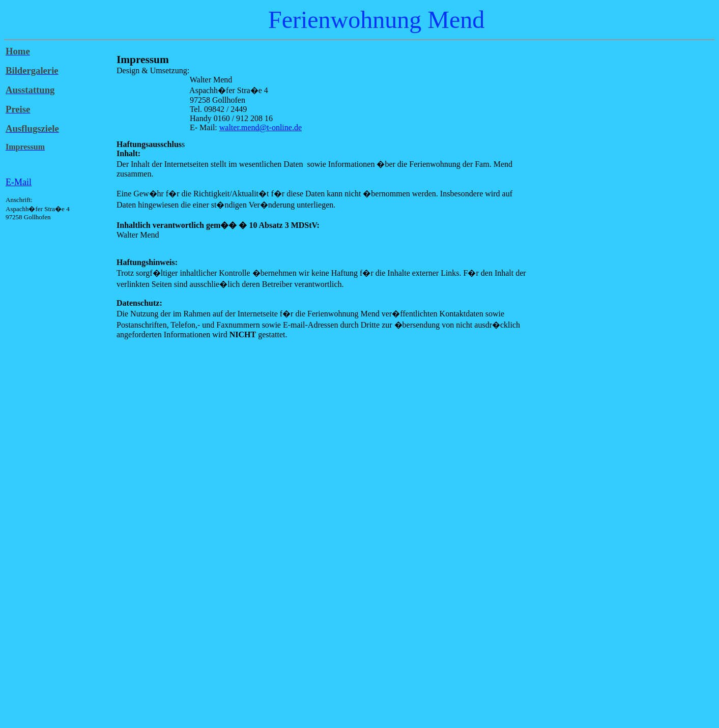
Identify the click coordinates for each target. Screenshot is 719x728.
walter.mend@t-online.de (261, 127)
